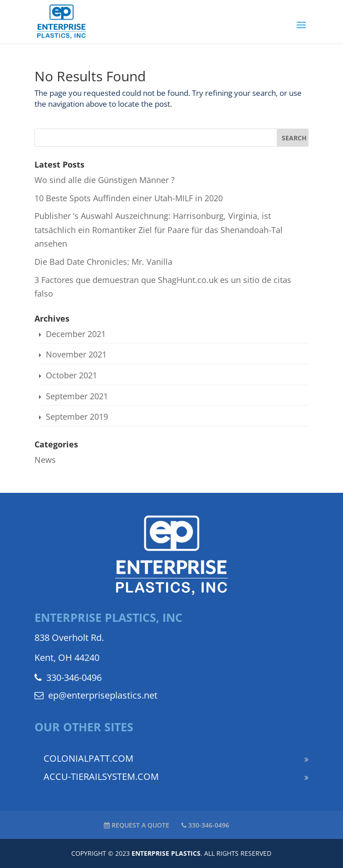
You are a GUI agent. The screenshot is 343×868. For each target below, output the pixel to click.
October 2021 (71, 375)
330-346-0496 (68, 677)
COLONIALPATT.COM (88, 758)
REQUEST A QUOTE (137, 825)
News (45, 460)
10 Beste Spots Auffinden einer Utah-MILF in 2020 (129, 198)
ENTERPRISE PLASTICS (166, 853)
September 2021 (77, 396)
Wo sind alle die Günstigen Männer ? (105, 180)
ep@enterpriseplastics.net (96, 695)
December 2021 (76, 334)
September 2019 (77, 417)
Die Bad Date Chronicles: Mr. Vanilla (103, 262)
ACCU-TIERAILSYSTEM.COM (101, 776)
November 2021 (76, 354)
